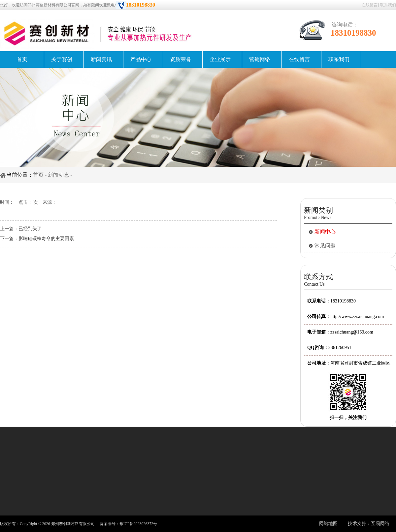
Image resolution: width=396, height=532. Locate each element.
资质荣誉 (181, 59)
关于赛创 (62, 59)
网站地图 (328, 524)
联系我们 (388, 5)
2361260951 (340, 348)
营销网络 (260, 59)
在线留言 (370, 5)
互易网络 (380, 524)
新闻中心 (325, 232)
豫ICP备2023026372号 (138, 524)
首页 (22, 59)
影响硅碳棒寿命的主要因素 (46, 239)
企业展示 (220, 59)
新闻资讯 (101, 59)
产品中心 (141, 59)
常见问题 (325, 246)
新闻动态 (58, 175)
